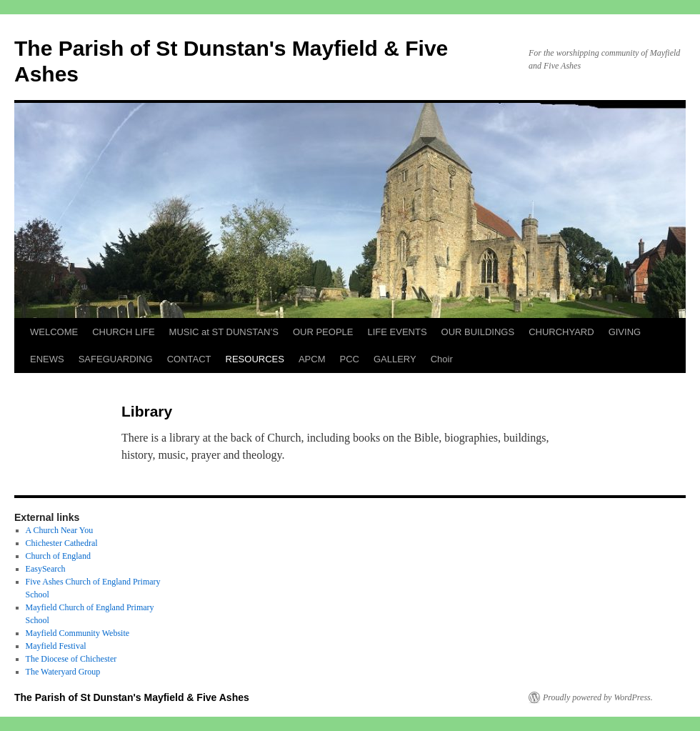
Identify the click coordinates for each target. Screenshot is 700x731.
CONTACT (189, 359)
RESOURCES (255, 359)
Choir (442, 359)
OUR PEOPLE (323, 332)
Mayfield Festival (56, 646)
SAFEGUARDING (116, 359)
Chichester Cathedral (62, 543)
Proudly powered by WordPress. (598, 697)
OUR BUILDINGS (478, 332)
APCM (312, 359)
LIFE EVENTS (397, 332)
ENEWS (47, 359)
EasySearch (46, 569)
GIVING (625, 332)
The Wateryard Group (63, 672)
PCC (349, 359)
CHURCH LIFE (123, 332)
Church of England (58, 556)
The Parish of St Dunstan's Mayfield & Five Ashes (132, 697)
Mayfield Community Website (77, 633)
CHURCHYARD (561, 332)
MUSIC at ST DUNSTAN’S (224, 332)
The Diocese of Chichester (71, 659)
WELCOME (54, 332)
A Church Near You (60, 530)
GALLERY (395, 359)
